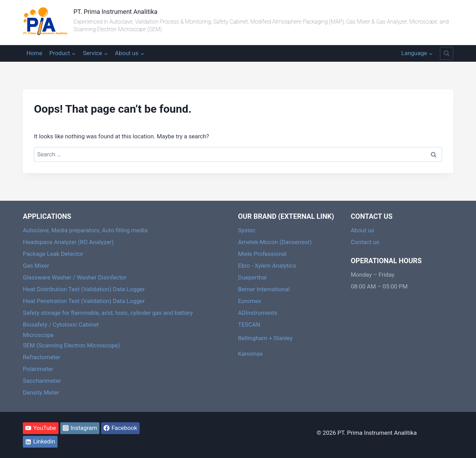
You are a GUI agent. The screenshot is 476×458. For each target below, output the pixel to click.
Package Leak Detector (53, 254)
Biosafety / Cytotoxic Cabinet (61, 325)
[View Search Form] (447, 53)
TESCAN (249, 325)
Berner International (264, 289)
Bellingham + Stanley (265, 338)
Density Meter (41, 392)
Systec (247, 230)
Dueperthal (252, 277)
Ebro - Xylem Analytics (267, 266)
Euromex (250, 301)
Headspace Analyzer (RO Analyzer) (68, 242)
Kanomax (250, 354)
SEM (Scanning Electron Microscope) (71, 345)
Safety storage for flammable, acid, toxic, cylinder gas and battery (108, 313)
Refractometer (42, 357)
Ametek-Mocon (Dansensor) (275, 242)
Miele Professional (262, 254)
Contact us (365, 242)
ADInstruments (258, 313)
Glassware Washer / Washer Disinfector (75, 277)
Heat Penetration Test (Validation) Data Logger (84, 301)
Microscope (38, 335)
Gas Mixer (36, 266)
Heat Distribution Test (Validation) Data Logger (84, 289)
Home (34, 53)
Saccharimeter (42, 381)
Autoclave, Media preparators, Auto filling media (85, 230)
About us (363, 230)
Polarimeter (38, 369)
